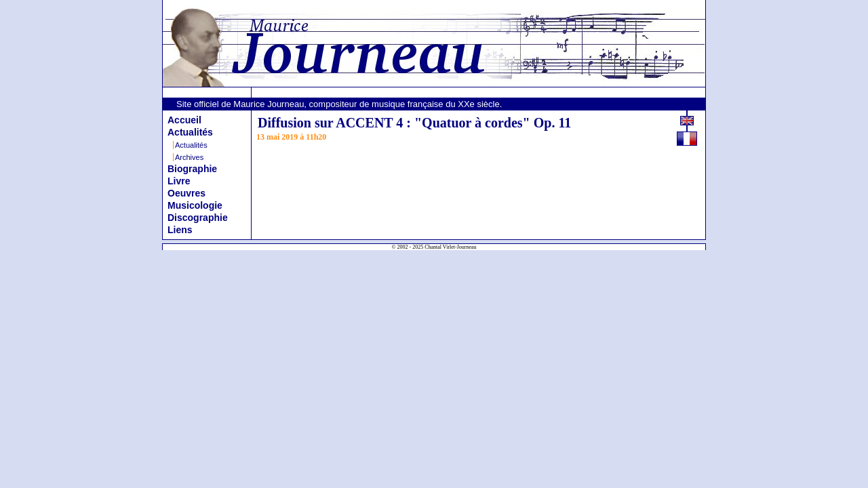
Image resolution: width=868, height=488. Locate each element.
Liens (180, 230)
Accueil (184, 120)
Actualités (190, 132)
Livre (179, 181)
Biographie (192, 169)
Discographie (198, 218)
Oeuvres (186, 193)
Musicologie (195, 205)
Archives (189, 157)
